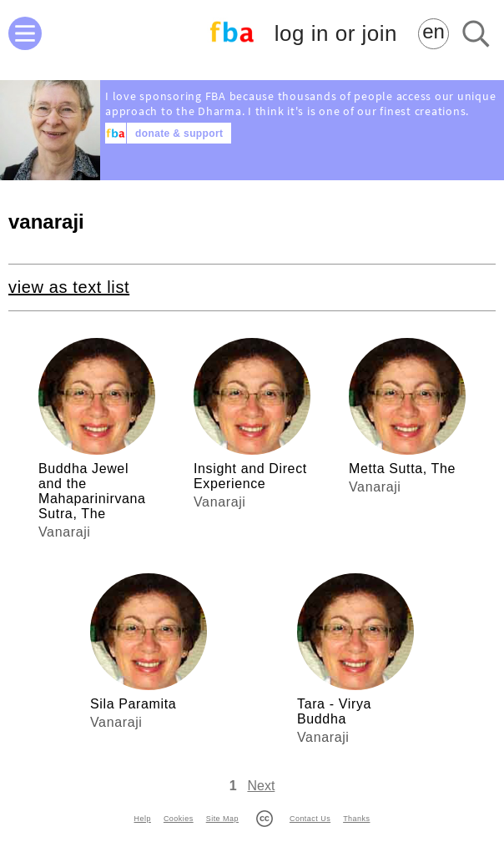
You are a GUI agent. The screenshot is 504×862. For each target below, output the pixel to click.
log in (336, 34)
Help (143, 819)
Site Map (222, 819)
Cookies (179, 819)
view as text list (69, 287)
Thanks (356, 819)
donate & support (179, 134)
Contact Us (310, 819)
